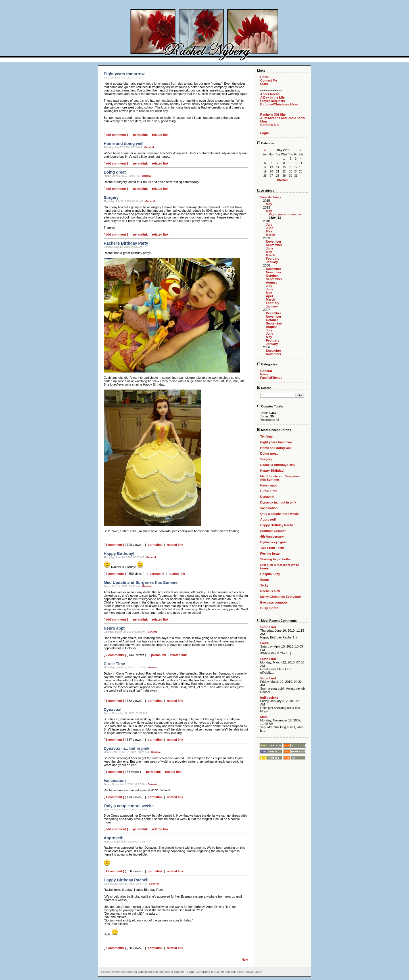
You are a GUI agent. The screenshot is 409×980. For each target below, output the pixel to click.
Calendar (266, 143)
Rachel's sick (270, 591)
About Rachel (270, 94)
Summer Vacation (273, 531)
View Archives (271, 197)
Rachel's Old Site (273, 115)
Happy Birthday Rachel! (278, 525)
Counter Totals (270, 406)
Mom (264, 717)
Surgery (266, 459)
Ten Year (267, 436)
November (274, 242)
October (272, 276)
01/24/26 (283, 180)
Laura (264, 643)
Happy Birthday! (272, 471)
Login (264, 133)
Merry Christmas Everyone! (280, 597)
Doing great (269, 453)
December (273, 269)
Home (265, 77)
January (272, 262)
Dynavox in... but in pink (278, 502)
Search (264, 388)
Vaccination (269, 508)
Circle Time (269, 491)
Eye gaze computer (274, 602)
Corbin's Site (270, 125)
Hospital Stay (270, 574)
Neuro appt (268, 485)
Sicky (264, 585)
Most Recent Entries (274, 430)
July (269, 224)
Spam (264, 580)
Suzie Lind (268, 627)
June (270, 228)
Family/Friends (271, 378)
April (269, 296)
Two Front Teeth (272, 548)
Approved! (268, 519)
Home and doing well (276, 448)
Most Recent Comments (277, 621)
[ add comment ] (116, 135)
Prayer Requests (273, 101)
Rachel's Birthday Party (278, 465)
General (149, 147)
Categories (267, 364)
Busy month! (270, 608)
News (264, 374)
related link (160, 135)
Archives (266, 191)
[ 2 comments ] (115, 574)
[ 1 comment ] (114, 545)
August (271, 282)
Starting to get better (276, 559)
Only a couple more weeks (280, 514)
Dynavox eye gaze (274, 542)
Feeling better (270, 554)
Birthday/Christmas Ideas (279, 104)
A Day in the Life (272, 97)
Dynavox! (267, 497)
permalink (140, 135)
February (273, 259)
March (270, 235)
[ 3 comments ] (115, 948)
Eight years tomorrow (285, 214)
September (274, 245)
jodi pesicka (269, 698)
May (269, 204)
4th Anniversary (272, 536)
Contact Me (269, 80)
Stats (264, 84)
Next (245, 960)
